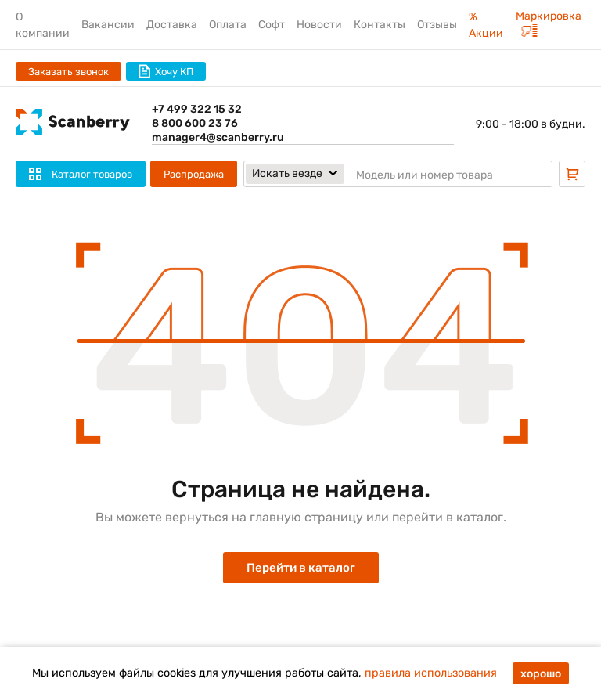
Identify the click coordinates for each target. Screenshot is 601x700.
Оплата (228, 25)
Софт (272, 25)
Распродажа (194, 174)
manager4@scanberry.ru (218, 137)
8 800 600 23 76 (195, 123)
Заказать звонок (68, 72)
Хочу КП (166, 71)
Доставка (172, 25)
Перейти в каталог (301, 568)
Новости (319, 25)
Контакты (380, 25)
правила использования (431, 673)
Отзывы (437, 25)
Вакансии (108, 25)
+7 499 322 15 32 (197, 109)
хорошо (541, 674)
